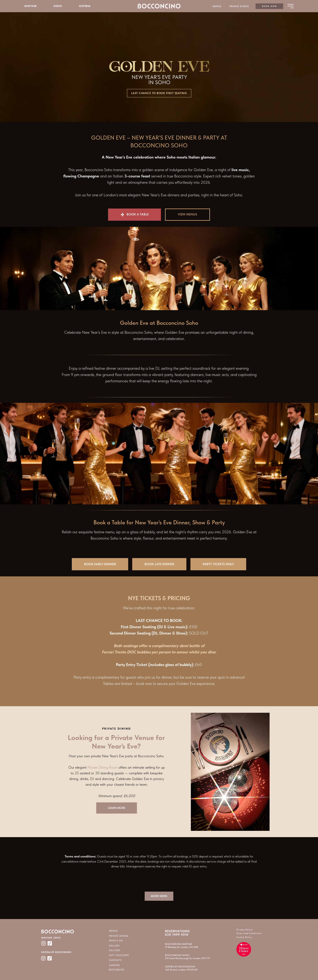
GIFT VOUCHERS (119, 955)
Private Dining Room (103, 767)
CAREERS (114, 965)
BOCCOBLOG (117, 970)
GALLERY (114, 946)
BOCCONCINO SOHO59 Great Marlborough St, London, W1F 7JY (187, 957)
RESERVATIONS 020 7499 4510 (177, 933)
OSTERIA (85, 6)
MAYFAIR (31, 6)
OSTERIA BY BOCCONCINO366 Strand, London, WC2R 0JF (181, 968)
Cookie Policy (244, 937)
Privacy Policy (244, 930)
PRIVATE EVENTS (239, 6)
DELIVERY (115, 950)
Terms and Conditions (249, 933)
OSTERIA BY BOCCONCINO (56, 952)
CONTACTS (115, 960)
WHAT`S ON (116, 941)
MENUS (217, 6)
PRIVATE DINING (119, 936)
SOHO (58, 6)
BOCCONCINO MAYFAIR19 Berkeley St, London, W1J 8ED (182, 946)
